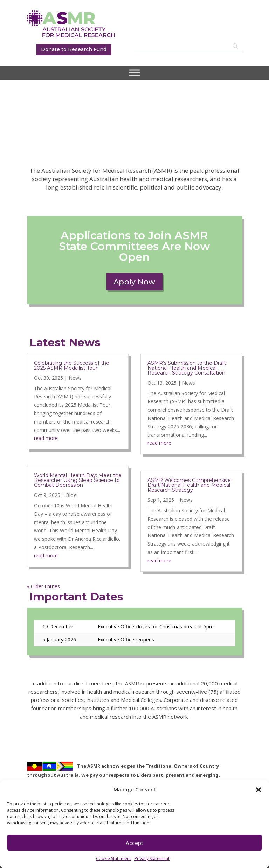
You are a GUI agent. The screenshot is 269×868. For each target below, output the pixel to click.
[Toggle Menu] (134, 73)
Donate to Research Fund (74, 49)
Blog (71, 495)
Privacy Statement (152, 858)
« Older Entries (43, 586)
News (75, 378)
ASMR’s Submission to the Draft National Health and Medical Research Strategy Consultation (187, 368)
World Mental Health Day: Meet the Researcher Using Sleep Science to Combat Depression (78, 480)
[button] (258, 790)
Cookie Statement (113, 858)
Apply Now (134, 282)
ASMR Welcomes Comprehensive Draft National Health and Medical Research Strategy (189, 485)
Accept (134, 843)
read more (46, 438)
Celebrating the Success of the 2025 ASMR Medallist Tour (72, 365)
